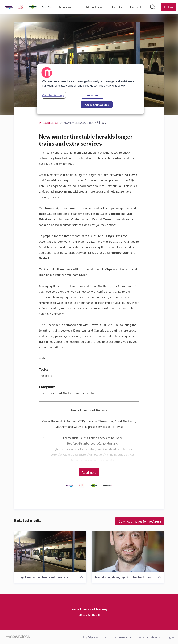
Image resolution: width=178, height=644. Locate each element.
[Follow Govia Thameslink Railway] (168, 7)
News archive (68, 7)
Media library (95, 7)
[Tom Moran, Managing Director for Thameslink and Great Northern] (128, 551)
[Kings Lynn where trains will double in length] (50, 551)
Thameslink (46, 393)
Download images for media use (140, 521)
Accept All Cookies (97, 105)
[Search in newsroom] (153, 7)
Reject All (92, 95)
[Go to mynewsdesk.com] (18, 637)
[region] (90, 89)
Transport (45, 376)
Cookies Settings (53, 95)
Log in (170, 637)
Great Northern (65, 393)
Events (117, 7)
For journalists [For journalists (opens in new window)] (121, 637)
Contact (136, 7)
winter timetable (87, 393)
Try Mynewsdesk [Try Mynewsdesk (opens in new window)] (94, 637)
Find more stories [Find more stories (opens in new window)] (148, 637)
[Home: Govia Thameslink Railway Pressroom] (28, 7)
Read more (89, 472)
